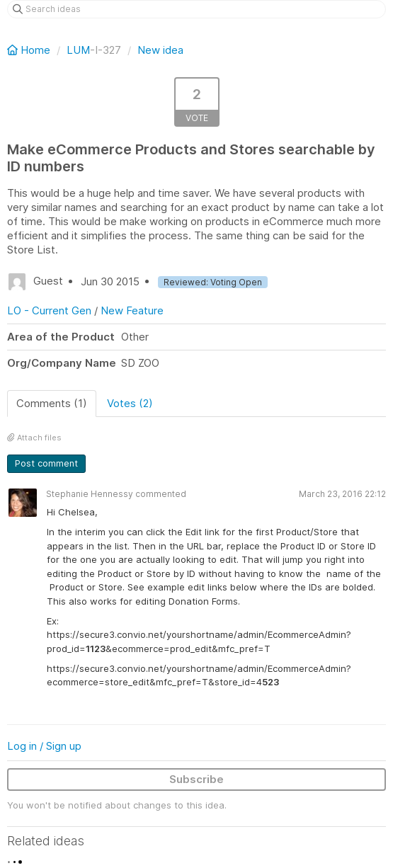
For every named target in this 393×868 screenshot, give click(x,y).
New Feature (132, 310)
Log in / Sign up (44, 746)
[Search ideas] (196, 9)
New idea (160, 50)
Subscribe (196, 779)
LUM (78, 50)
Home (30, 50)
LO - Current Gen (49, 310)
